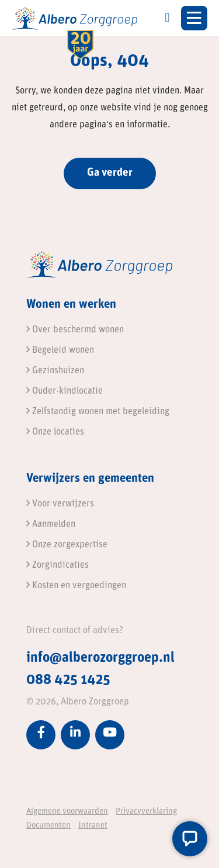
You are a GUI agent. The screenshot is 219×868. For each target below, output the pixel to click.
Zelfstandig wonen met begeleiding (98, 412)
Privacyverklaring (146, 812)
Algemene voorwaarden (67, 812)
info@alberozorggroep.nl (100, 658)
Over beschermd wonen (75, 330)
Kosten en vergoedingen (76, 586)
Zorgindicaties (58, 565)
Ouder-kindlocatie (65, 391)
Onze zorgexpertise (67, 545)
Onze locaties (55, 432)
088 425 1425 (68, 680)
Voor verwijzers (60, 504)
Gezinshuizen (55, 371)
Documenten (48, 826)
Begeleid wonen (60, 350)
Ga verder (110, 173)
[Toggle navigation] (194, 18)
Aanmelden (51, 525)
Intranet (93, 826)
